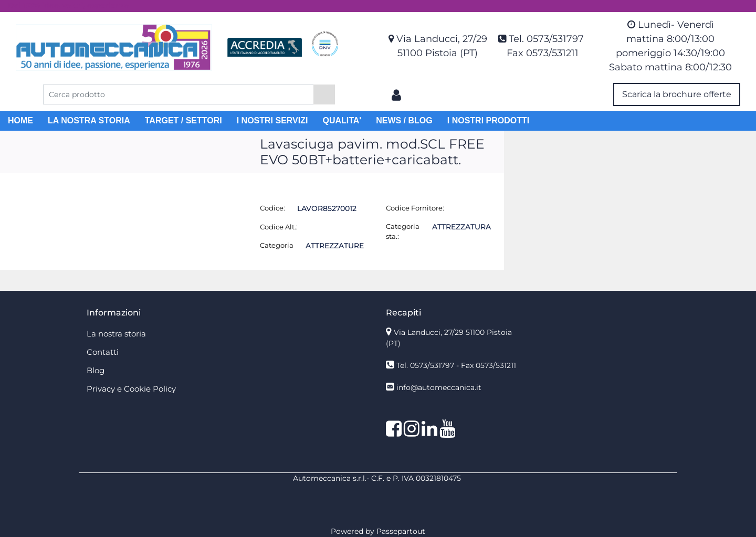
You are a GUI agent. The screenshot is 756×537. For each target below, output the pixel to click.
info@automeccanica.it (439, 387)
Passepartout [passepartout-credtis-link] (401, 531)
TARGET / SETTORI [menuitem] (183, 120)
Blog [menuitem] (96, 370)
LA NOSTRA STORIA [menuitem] (89, 120)
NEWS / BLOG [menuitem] (404, 120)
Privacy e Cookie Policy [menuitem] (131, 389)
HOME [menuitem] (20, 120)
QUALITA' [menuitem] (342, 120)
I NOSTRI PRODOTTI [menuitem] (488, 120)
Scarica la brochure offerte (677, 94)
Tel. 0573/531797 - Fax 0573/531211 (456, 365)
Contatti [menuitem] (103, 352)
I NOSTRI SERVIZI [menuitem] (272, 120)
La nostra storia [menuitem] (116, 334)
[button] (324, 94)
